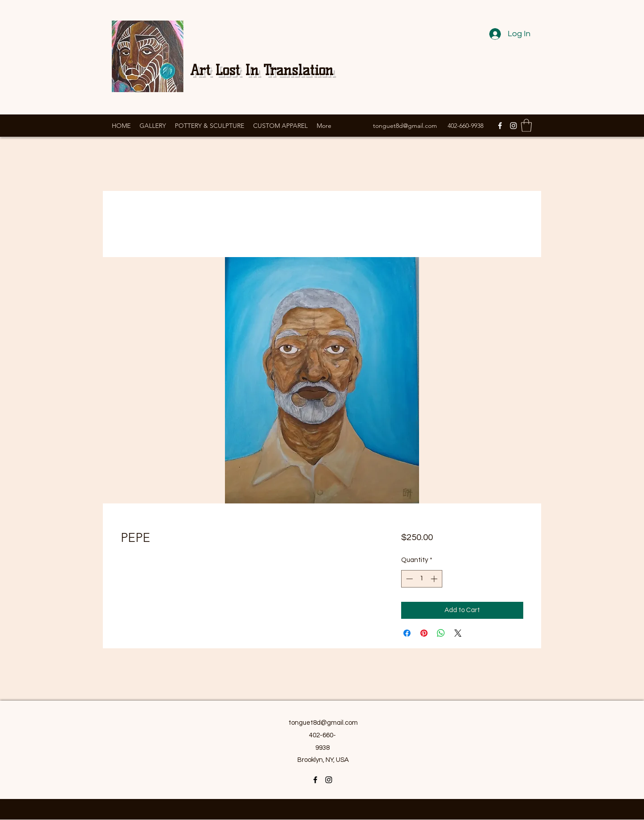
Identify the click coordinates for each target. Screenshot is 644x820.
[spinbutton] (422, 579)
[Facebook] (500, 126)
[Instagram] (513, 126)
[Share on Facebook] (407, 633)
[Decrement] (409, 579)
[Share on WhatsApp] (441, 633)
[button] (526, 125)
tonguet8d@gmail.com (405, 126)
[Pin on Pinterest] (424, 633)
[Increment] (435, 579)
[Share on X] (458, 633)
